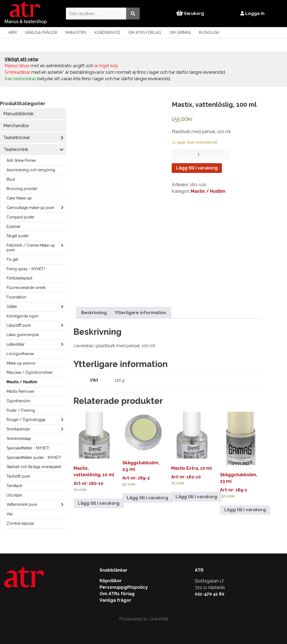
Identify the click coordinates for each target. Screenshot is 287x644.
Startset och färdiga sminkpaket (34, 467)
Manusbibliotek (18, 114)
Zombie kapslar (20, 523)
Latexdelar (16, 344)
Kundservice (107, 33)
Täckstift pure (18, 476)
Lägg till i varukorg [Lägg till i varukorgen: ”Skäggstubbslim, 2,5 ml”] (147, 498)
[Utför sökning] (133, 13)
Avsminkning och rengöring (31, 170)
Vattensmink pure (22, 504)
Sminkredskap (19, 439)
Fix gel (12, 259)
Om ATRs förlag (145, 33)
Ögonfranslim (18, 401)
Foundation (16, 297)
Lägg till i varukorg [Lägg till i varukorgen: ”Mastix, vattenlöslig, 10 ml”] (99, 503)
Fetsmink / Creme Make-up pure (31, 248)
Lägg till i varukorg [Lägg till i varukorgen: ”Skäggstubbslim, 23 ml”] (245, 510)
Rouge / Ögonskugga (26, 420)
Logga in (252, 13)
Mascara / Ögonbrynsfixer (30, 372)
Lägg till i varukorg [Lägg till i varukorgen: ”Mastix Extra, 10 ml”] (196, 497)
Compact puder (20, 217)
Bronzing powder (22, 189)
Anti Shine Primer (21, 160)
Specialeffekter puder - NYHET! (34, 458)
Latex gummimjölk (23, 335)
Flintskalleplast (19, 278)
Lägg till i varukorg (197, 168)
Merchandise (16, 126)
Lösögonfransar (20, 354)
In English (209, 33)
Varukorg (190, 13)
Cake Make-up (19, 198)
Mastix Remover (20, 391)
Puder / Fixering (21, 410)
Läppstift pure (19, 325)
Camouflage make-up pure (30, 208)
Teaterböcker (17, 138)
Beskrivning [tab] (94, 313)
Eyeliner (14, 227)
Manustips (76, 33)
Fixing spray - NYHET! (26, 269)
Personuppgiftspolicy (124, 587)
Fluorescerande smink (26, 288)
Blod (11, 179)
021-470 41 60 (210, 594)
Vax (10, 514)
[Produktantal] (201, 154)
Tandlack (14, 486)
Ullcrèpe (14, 495)
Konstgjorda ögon (23, 316)
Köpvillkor (111, 581)
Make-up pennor (21, 363)
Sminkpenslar (18, 429)
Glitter (12, 307)
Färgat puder (18, 236)
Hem (12, 33)
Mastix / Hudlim (22, 382)
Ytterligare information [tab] (140, 313)
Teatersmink (16, 149)
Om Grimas (180, 33)
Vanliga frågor (41, 33)
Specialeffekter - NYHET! (28, 448)
